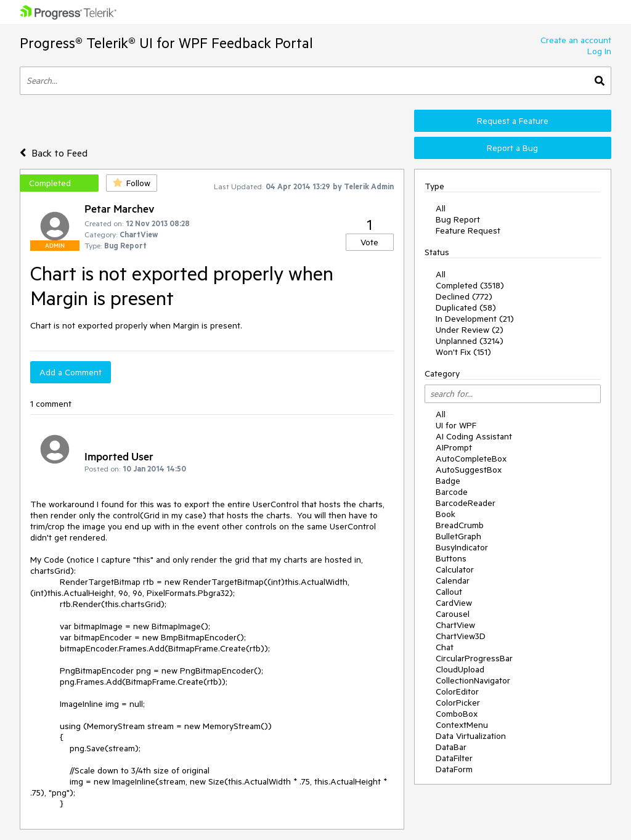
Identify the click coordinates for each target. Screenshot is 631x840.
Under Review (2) (470, 330)
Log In (599, 51)
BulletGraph (458, 536)
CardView (454, 603)
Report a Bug (512, 148)
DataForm (454, 769)
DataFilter (454, 758)
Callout (449, 592)
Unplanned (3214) (470, 341)
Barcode (452, 492)
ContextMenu (462, 725)
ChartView (455, 625)
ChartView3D (461, 636)
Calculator (455, 569)
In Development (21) (475, 319)
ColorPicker (458, 703)
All (441, 208)
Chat (445, 647)
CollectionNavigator (473, 680)
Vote (369, 242)
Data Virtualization (471, 736)
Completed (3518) (470, 285)
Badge (448, 481)
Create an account (576, 40)
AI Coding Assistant (474, 436)
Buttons (451, 558)
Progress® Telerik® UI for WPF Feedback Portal (166, 43)
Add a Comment (71, 372)
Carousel (453, 614)
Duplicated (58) (466, 308)
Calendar (453, 581)
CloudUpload (460, 669)
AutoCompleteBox (471, 459)
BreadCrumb (460, 525)
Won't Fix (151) (463, 352)
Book (446, 514)
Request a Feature (513, 121)
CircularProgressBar (474, 658)
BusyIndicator (462, 547)
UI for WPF (456, 425)
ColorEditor (457, 691)
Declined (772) (464, 296)
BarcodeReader (466, 503)
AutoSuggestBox (469, 470)
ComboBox (457, 714)
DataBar (451, 747)
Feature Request (468, 230)
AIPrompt (454, 447)
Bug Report (458, 219)
